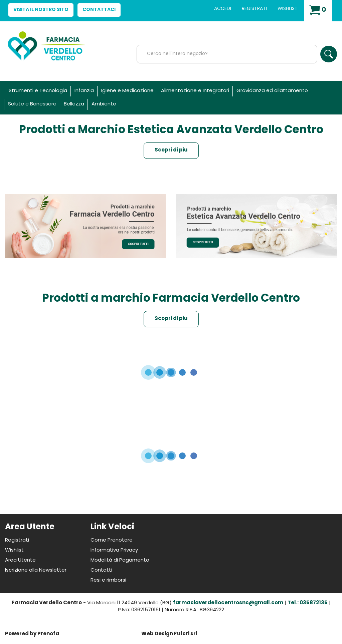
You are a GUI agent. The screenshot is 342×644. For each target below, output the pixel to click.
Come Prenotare (112, 540)
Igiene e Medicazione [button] (127, 91)
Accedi (223, 9)
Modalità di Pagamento (120, 560)
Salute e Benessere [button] (32, 104)
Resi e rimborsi (108, 580)
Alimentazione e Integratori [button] (195, 91)
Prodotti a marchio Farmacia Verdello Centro (171, 299)
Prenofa (48, 634)
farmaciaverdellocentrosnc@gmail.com (228, 603)
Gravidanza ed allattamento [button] (272, 91)
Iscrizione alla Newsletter (36, 570)
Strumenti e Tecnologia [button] (38, 91)
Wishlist (288, 9)
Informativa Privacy (114, 550)
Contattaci (99, 10)
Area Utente (20, 560)
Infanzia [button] (84, 91)
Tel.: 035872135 (308, 603)
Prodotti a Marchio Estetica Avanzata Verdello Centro (171, 130)
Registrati (254, 9)
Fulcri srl (186, 634)
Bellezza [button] (74, 104)
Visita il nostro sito (41, 10)
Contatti (101, 570)
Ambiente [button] (104, 104)
